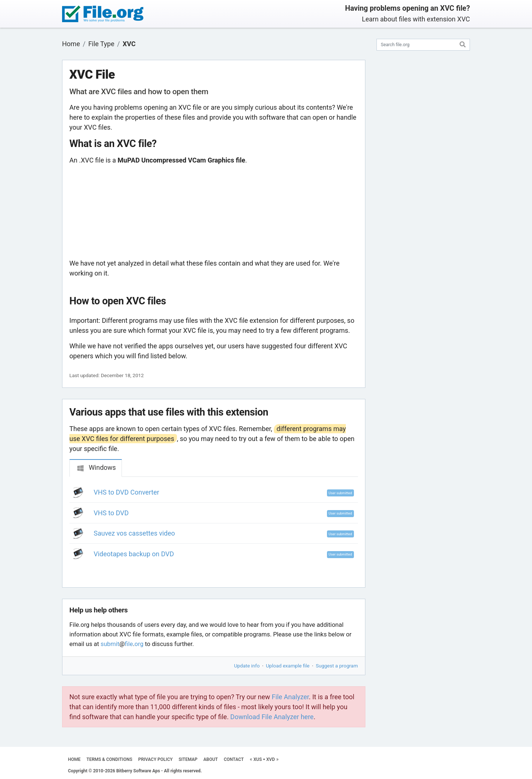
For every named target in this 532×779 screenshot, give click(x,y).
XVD (271, 759)
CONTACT (234, 759)
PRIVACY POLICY (155, 759)
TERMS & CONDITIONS (109, 759)
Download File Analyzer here (272, 717)
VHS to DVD (111, 513)
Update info (247, 666)
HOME (74, 759)
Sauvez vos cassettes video (134, 533)
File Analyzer (290, 697)
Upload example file (288, 666)
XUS (258, 759)
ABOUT (211, 759)
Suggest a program (337, 666)
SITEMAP (188, 759)
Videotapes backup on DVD (134, 554)
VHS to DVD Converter (127, 492)
